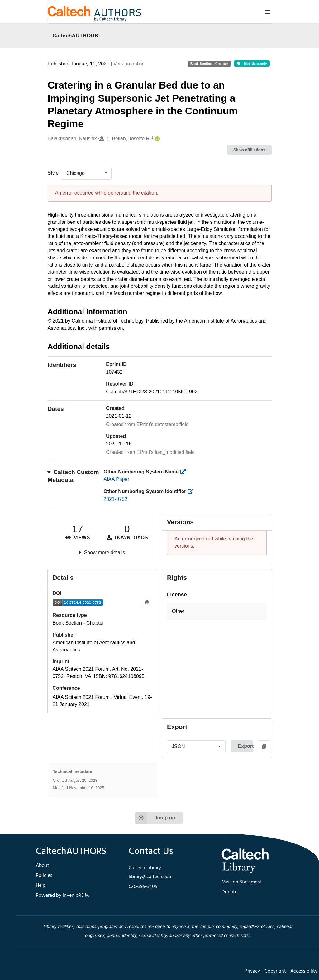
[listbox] (87, 173)
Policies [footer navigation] (44, 876)
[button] (217, 611)
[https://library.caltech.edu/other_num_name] (185, 472)
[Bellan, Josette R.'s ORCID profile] (157, 139)
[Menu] (268, 12)
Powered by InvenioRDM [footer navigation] (62, 896)
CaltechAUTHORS (76, 36)
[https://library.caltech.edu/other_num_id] (192, 491)
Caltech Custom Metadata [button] (73, 476)
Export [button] (245, 746)
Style (53, 173)
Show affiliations (249, 150)
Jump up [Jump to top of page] (155, 818)
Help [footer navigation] (41, 886)
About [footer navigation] (43, 866)
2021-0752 (115, 499)
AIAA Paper (116, 479)
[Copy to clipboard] (147, 602)
